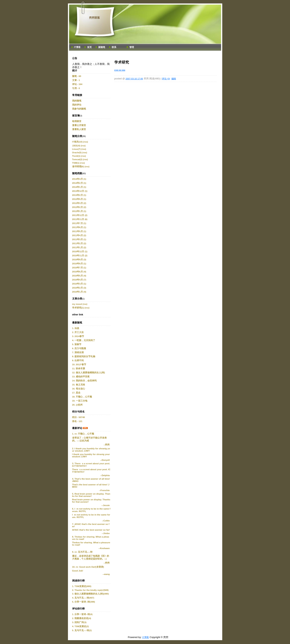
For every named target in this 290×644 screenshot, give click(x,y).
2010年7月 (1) (79, 268)
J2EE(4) (76, 146)
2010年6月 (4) (79, 272)
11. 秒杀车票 (79, 369)
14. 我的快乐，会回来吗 (84, 381)
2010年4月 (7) (79, 280)
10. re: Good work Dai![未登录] (88, 567)
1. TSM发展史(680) (82, 586)
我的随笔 (77, 101)
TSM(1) (76, 163)
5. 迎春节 (77, 344)
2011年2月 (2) (79, 243)
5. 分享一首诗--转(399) (84, 602)
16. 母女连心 (79, 389)
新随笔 (102, 47)
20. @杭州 (77, 405)
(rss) (86, 142)
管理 (132, 47)
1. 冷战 (76, 328)
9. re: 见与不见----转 (82, 552)
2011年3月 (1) (79, 239)
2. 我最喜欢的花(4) (82, 618)
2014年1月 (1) (79, 187)
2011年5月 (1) (79, 231)
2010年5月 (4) (79, 276)
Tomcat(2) (77, 159)
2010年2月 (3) (79, 288)
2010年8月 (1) (79, 264)
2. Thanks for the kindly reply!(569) (90, 590)
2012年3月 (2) (79, 203)
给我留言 (77, 121)
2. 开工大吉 (78, 332)
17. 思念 (76, 393)
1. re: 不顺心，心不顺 (83, 434)
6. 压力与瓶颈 (79, 348)
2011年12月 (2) (80, 215)
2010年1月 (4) (79, 292)
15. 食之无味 (79, 385)
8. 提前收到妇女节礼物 (84, 356)
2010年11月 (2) (80, 256)
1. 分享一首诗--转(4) (82, 614)
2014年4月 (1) (79, 179)
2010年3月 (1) (79, 284)
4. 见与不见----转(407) (83, 598)
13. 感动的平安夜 (81, 377)
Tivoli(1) (76, 156)
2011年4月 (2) (79, 235)
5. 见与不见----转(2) (82, 630)
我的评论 (77, 105)
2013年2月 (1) (79, 195)
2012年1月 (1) (79, 211)
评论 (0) (166, 79)
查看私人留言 (79, 129)
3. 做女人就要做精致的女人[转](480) (90, 594)
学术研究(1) (78, 308)
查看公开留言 (79, 125)
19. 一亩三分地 (80, 401)
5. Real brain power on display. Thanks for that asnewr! (91, 495)
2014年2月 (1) (79, 183)
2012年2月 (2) (79, 207)
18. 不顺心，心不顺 (82, 397)
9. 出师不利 (78, 360)
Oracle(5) (77, 153)
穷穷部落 (94, 18)
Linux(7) (76, 149)
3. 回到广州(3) (79, 622)
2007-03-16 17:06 (134, 79)
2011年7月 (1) (79, 223)
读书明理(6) (78, 167)
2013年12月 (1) (80, 191)
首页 (89, 47)
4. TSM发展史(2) (81, 626)
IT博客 (77, 47)
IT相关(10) (77, 142)
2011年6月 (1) (79, 227)
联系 (114, 47)
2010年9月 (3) (79, 260)
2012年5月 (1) (79, 199)
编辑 (174, 79)
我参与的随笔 (79, 109)
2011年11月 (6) (80, 219)
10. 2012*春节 (79, 364)
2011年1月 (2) (79, 247)
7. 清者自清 (78, 352)
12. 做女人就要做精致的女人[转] (89, 373)
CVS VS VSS (120, 70)
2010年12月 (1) (80, 251)
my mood (77, 304)
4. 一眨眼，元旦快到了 (84, 340)
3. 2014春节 (78, 336)
